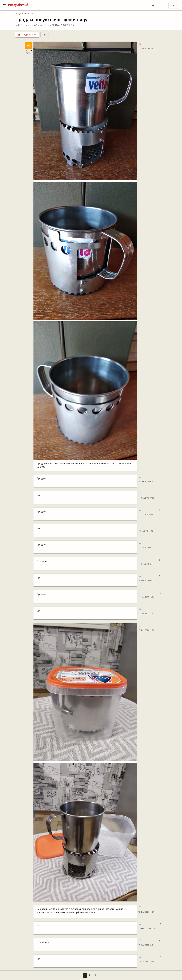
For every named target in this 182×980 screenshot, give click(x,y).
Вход (174, 5)
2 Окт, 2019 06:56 (146, 515)
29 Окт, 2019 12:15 (146, 564)
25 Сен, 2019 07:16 (146, 498)
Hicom (49, 25)
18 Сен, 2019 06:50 (146, 482)
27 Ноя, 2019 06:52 (146, 597)
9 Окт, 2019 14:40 (146, 531)
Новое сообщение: (34, 25)
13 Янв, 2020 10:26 (146, 630)
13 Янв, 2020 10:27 (146, 912)
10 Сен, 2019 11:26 (146, 49)
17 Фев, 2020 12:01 (146, 945)
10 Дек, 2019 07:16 (146, 614)
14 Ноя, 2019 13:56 (146, 581)
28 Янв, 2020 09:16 (147, 929)
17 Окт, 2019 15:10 (146, 548)
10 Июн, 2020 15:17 (63, 25)
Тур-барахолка (24, 14)
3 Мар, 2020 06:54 (146, 962)
